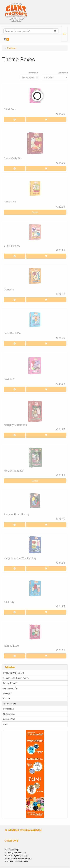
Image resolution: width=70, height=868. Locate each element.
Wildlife (6, 699)
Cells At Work (9, 719)
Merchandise (9, 714)
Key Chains (8, 709)
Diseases (7, 693)
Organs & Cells (10, 688)
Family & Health (10, 683)
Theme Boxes (9, 704)
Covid (6, 724)
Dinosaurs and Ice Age (13, 673)
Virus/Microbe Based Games (16, 678)
